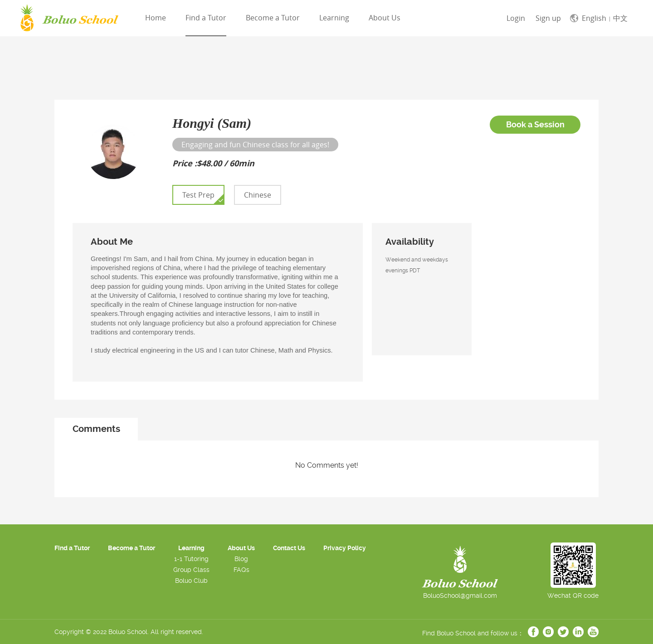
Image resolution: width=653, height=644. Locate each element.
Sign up (548, 18)
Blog (241, 559)
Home (156, 18)
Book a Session (535, 124)
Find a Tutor (206, 18)
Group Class (191, 570)
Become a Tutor (273, 18)
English (594, 18)
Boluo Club (191, 581)
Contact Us (289, 548)
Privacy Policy (345, 548)
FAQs (241, 570)
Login (516, 18)
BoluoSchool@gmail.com (460, 596)
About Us (385, 18)
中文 (620, 18)
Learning (334, 18)
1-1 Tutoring (191, 559)
